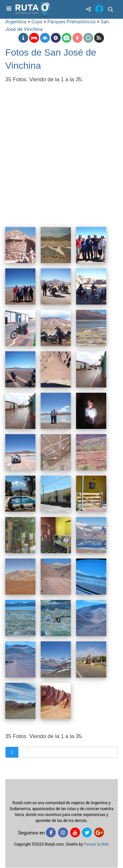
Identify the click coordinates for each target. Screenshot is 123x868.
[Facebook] (51, 832)
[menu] (8, 9)
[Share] (88, 9)
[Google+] (99, 832)
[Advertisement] (61, 150)
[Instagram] (63, 832)
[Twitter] (87, 832)
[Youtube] (75, 832)
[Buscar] (111, 9)
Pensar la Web (96, 844)
